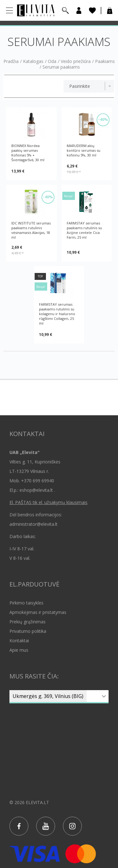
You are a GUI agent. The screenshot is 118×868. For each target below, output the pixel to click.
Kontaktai (19, 641)
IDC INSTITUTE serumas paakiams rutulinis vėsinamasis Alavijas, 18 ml (31, 230)
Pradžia (11, 61)
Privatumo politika (28, 631)
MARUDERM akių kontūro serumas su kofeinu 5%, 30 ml (84, 150)
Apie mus (19, 650)
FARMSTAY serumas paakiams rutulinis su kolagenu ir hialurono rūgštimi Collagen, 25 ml (57, 314)
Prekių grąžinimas (28, 622)
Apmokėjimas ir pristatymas (38, 612)
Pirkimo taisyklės (26, 603)
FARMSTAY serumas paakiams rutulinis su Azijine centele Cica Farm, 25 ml (84, 230)
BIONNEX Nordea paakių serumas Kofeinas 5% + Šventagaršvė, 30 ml (28, 153)
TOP (40, 276)
